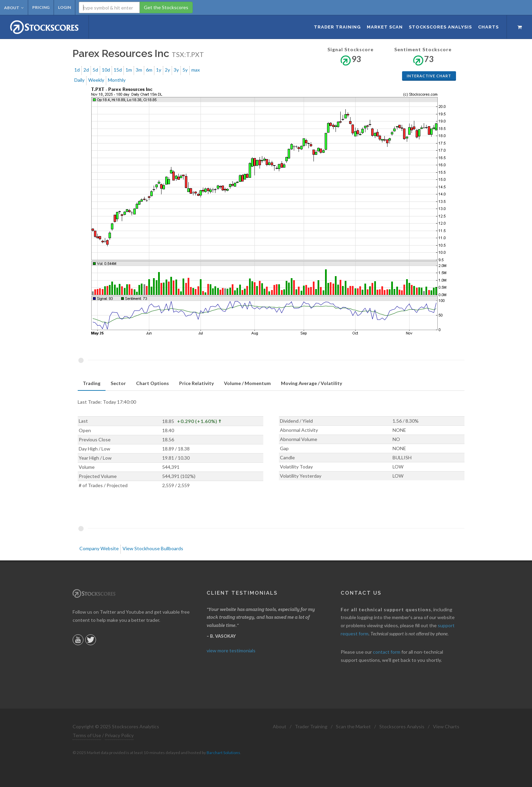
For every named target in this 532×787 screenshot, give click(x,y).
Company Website (99, 548)
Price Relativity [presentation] (196, 383)
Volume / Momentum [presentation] (247, 383)
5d (95, 70)
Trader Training (311, 726)
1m (129, 70)
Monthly (117, 80)
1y (159, 70)
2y (167, 70)
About (14, 8)
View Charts (446, 726)
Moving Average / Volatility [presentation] (311, 383)
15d (118, 70)
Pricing (41, 7)
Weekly (96, 80)
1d (77, 70)
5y (185, 70)
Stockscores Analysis (402, 726)
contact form (387, 652)
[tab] (92, 383)
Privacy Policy (119, 735)
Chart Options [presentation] (153, 383)
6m (149, 70)
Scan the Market (353, 726)
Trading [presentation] (92, 383)
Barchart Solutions (223, 753)
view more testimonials (231, 650)
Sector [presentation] (118, 383)
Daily (79, 80)
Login (64, 7)
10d (106, 70)
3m (139, 70)
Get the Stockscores (166, 7)
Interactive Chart (429, 76)
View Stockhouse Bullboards (153, 548)
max (196, 70)
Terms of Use (87, 735)
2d (86, 70)
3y (176, 70)
